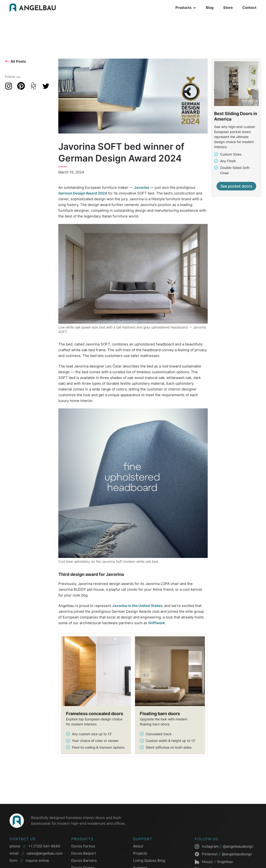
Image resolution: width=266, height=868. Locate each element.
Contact (249, 8)
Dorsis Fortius (83, 846)
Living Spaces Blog (149, 860)
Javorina (141, 187)
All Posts (15, 61)
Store (228, 8)
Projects (140, 853)
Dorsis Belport (84, 853)
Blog (210, 8)
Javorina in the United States (137, 606)
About (138, 846)
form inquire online (29, 861)
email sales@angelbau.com (36, 853)
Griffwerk (157, 623)
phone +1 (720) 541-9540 (35, 846)
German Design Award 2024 (83, 193)
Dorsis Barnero (84, 860)
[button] (171, 8)
